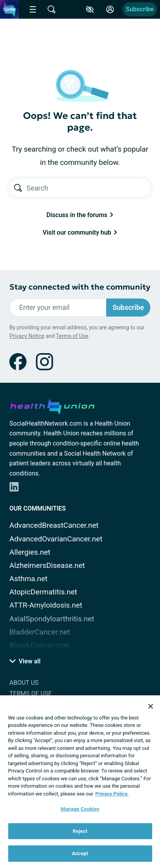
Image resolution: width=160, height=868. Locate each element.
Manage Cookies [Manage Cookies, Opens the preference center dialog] (80, 809)
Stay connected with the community (80, 287)
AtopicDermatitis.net (43, 592)
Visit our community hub (80, 232)
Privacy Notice (27, 336)
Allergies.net (30, 552)
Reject (80, 831)
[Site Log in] (110, 9)
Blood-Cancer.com (40, 645)
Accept (80, 853)
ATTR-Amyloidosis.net (46, 605)
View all (25, 661)
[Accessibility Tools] (90, 9)
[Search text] (89, 188)
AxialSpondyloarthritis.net (52, 619)
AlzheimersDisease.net (47, 565)
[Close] (151, 706)
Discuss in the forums (80, 215)
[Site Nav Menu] (33, 9)
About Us (24, 683)
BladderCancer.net (40, 632)
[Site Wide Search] (52, 9)
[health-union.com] (52, 405)
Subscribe (140, 9)
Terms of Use (72, 336)
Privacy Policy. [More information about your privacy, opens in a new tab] (112, 794)
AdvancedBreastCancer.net (54, 525)
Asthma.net (28, 579)
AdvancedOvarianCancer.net (56, 539)
